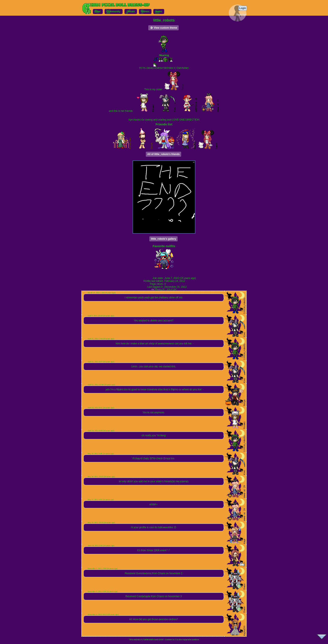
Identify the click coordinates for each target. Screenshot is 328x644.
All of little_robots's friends (163, 154)
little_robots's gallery (163, 239)
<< (153, 290)
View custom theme (163, 28)
